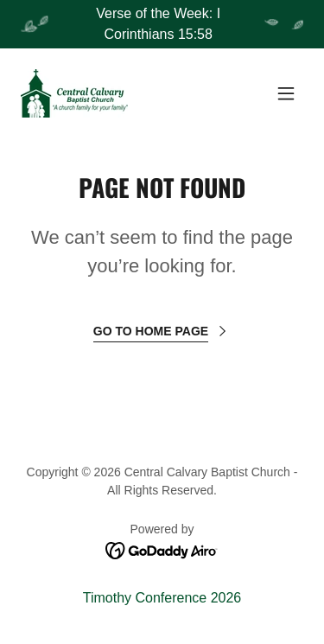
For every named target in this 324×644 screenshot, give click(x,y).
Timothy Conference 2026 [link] (162, 598)
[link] (74, 93)
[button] (286, 93)
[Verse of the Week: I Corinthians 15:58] (162, 24)
